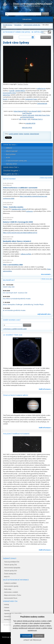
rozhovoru (29, 211)
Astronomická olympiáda (12, 568)
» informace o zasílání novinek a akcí (15, 329)
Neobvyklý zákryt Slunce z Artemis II (17, 241)
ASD (20, 119)
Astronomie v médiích (11, 592)
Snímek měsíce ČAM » (11, 167)
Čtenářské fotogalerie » (12, 171)
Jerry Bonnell (33, 111)
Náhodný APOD (27, 128)
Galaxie (7, 607)
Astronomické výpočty (11, 586)
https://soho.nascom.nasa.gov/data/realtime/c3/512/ (20, 233)
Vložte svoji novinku (46, 178)
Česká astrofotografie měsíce (16, 395)
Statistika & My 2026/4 (19, 209)
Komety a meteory (10, 619)
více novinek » (46, 274)
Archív (8, 158)
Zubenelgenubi (42, 103)
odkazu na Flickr (26, 254)
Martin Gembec (8, 219)
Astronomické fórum (11, 598)
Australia (27, 134)
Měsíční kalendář (12, 151)
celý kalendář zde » (44, 314)
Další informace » (45, 389)
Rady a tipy (8, 589)
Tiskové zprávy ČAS (10, 565)
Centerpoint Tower (31, 99)
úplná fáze (6, 95)
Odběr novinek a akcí (12, 320)
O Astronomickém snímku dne (16, 161)
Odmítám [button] (39, 636)
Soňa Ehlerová (7, 185)
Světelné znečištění (10, 583)
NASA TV (7, 577)
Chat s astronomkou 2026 (13, 265)
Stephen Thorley (23, 84)
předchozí (9, 37)
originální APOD (30, 123)
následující (45, 37)
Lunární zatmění (14, 134)
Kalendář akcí (9, 280)
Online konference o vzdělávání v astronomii (20, 188)
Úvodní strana (8, 25)
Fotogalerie (18, 25)
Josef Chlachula (27, 113)
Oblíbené (9, 148)
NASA (25, 119)
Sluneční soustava (10, 616)
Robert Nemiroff (19, 111)
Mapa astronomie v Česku (13, 595)
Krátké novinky (9, 179)
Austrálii (12, 91)
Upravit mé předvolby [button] (32, 640)
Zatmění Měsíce (20, 91)
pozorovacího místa (9, 93)
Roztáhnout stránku (45, 32)
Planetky (7, 610)
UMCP (39, 111)
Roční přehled (11, 154)
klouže (5, 99)
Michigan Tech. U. (37, 119)
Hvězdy (7, 604)
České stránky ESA (10, 574)
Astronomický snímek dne (32, 25)
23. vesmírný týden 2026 (13, 335)
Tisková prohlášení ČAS (12, 562)
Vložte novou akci (47, 279)
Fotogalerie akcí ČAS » (11, 174)
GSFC (29, 119)
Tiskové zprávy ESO (11, 571)
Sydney (21, 134)
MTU (26, 111)
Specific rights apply (28, 115)
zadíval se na (41, 88)
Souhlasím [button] (27, 636)
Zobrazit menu (27, 19)
